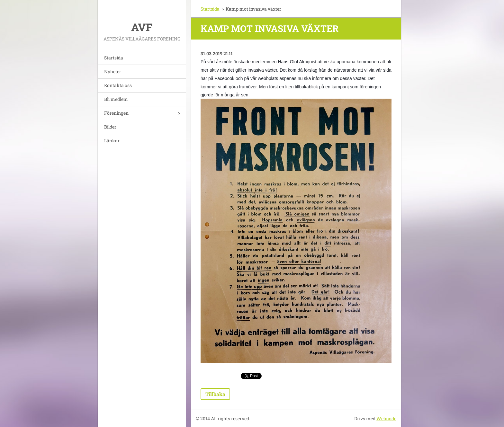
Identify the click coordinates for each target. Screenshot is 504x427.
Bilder (110, 127)
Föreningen (116, 113)
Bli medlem (116, 99)
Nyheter (113, 71)
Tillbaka (215, 394)
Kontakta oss (118, 85)
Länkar (112, 141)
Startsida (114, 58)
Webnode (386, 418)
